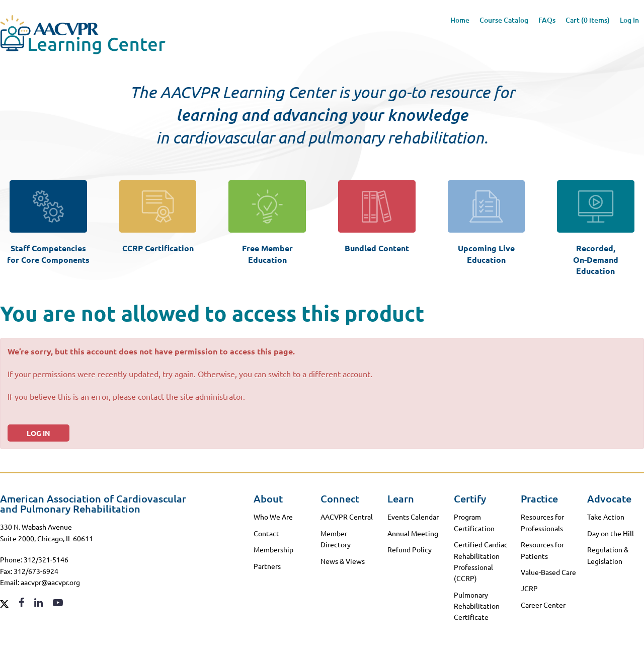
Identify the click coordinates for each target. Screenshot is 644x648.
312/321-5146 (46, 559)
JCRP (529, 588)
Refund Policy (410, 549)
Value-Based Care (548, 572)
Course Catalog (504, 20)
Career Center (543, 605)
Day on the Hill (611, 533)
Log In (629, 20)
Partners (267, 566)
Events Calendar (413, 517)
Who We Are (273, 517)
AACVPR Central (347, 517)
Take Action (606, 517)
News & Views (343, 561)
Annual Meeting (413, 533)
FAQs (547, 20)
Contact (266, 533)
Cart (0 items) (588, 20)
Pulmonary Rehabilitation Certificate (477, 606)
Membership (273, 549)
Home (460, 20)
